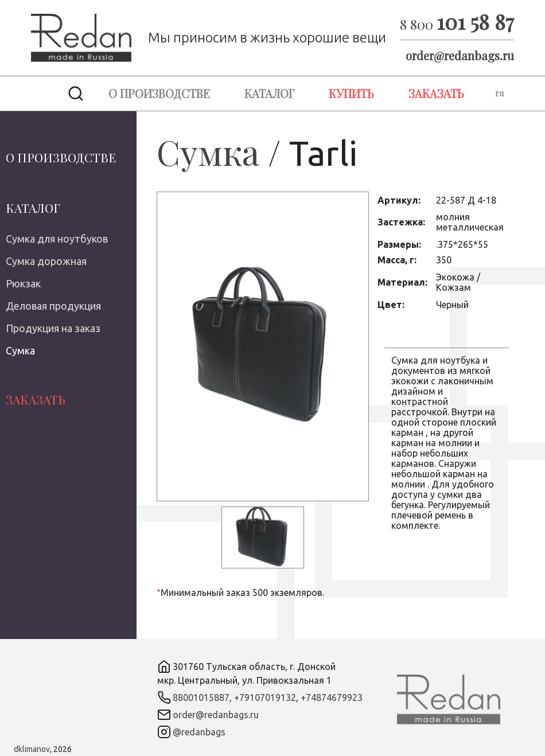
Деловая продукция (53, 306)
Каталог (269, 93)
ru (499, 93)
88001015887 (201, 697)
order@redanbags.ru (460, 55)
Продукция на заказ (53, 328)
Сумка (20, 350)
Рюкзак (23, 283)
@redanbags (199, 732)
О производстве (159, 93)
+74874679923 (332, 697)
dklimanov (32, 749)
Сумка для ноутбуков (57, 239)
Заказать (436, 93)
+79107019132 (265, 697)
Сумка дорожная (46, 261)
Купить (351, 93)
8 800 (457, 24)
